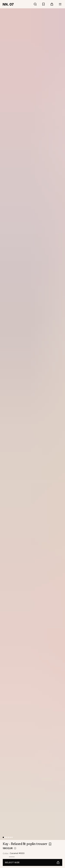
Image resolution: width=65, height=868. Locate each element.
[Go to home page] (9, 4)
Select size (32, 863)
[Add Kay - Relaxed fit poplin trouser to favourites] (50, 844)
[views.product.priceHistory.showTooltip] (15, 848)
